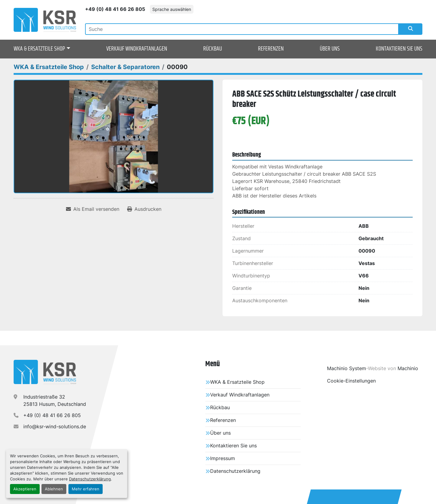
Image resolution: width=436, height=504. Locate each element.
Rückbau (213, 49)
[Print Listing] (144, 209)
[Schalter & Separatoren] (125, 67)
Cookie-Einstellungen (351, 381)
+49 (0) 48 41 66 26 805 (115, 9)
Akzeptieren (25, 489)
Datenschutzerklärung (90, 479)
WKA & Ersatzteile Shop (39, 49)
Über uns (330, 49)
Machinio (408, 368)
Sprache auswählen (172, 9)
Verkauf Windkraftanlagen (137, 49)
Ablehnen (54, 489)
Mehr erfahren (86, 489)
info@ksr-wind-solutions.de (55, 426)
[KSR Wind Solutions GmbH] (45, 372)
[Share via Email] (93, 209)
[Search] (242, 29)
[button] (42, 49)
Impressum (223, 458)
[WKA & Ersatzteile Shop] (49, 67)
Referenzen (271, 49)
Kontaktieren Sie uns (399, 49)
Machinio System (347, 368)
